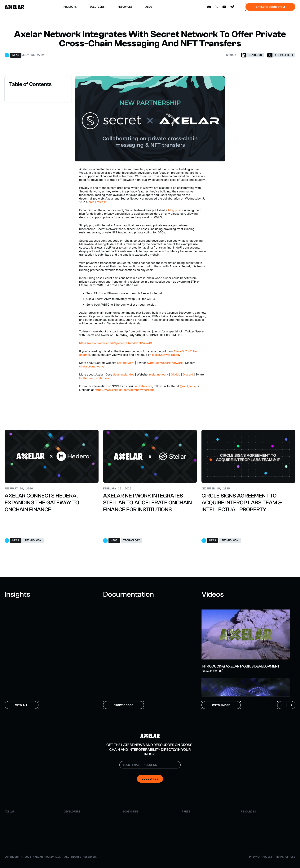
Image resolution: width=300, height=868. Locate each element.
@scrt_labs (187, 386)
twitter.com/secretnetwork (165, 363)
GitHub (176, 375)
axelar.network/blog (166, 355)
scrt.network (126, 363)
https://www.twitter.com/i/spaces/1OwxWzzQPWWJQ (116, 343)
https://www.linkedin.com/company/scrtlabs (124, 390)
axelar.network (158, 375)
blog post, (175, 210)
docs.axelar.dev (124, 375)
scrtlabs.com (143, 386)
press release (97, 202)
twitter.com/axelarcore (94, 378)
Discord (188, 375)
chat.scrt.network (91, 367)
